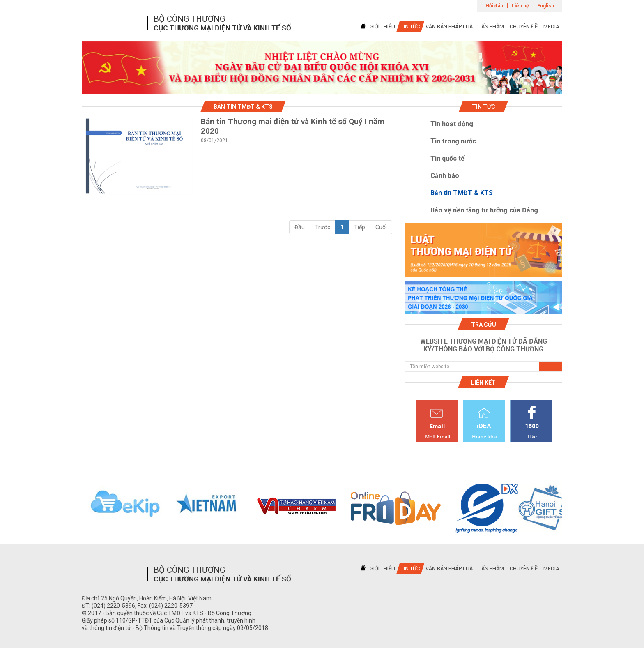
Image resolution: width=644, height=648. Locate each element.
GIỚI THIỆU (382, 27)
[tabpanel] (322, 68)
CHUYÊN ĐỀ (524, 27)
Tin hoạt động (452, 124)
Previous (71, 508)
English (546, 6)
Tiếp (360, 227)
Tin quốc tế (447, 158)
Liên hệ (520, 6)
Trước (323, 227)
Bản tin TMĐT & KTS (462, 193)
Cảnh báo (445, 176)
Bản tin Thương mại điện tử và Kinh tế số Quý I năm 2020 (293, 126)
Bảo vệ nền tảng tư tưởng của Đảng (484, 210)
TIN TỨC (410, 27)
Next (573, 508)
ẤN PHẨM (493, 27)
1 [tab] (322, 87)
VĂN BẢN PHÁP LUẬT (451, 27)
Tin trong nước (453, 141)
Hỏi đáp (494, 6)
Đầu (300, 227)
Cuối (381, 227)
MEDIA (551, 27)
